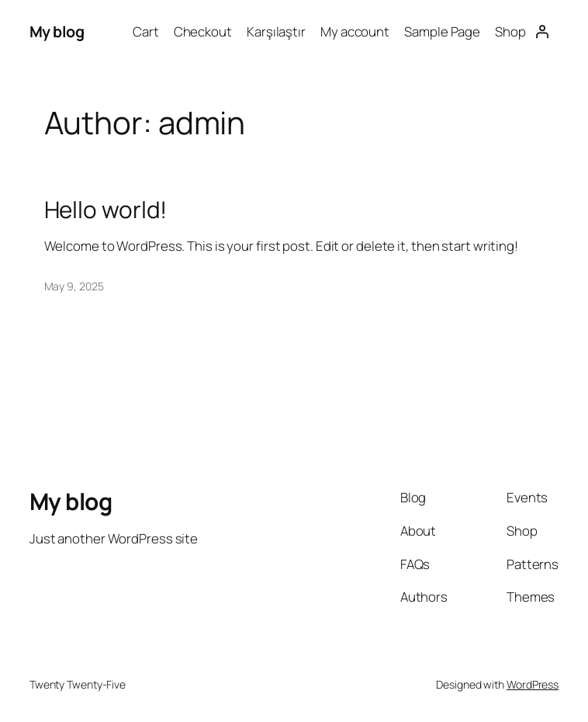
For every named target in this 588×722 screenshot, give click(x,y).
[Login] (542, 32)
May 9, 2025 (74, 286)
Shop (510, 31)
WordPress (533, 684)
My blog (57, 31)
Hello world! (106, 209)
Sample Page (442, 31)
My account (355, 31)
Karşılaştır (276, 31)
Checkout (203, 31)
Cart (146, 31)
